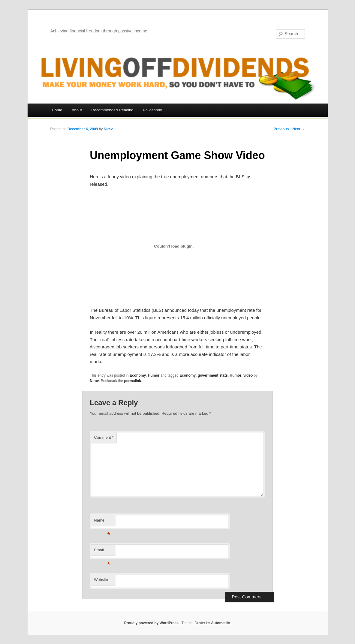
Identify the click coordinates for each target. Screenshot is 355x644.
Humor (154, 375)
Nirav (108, 129)
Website (101, 580)
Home (57, 110)
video (248, 375)
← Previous (279, 129)
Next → (298, 129)
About (77, 110)
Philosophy (152, 110)
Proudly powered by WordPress (151, 623)
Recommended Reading (112, 110)
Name (102, 522)
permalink (132, 381)
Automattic (220, 623)
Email (102, 552)
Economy (138, 375)
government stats (213, 375)
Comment (104, 437)
